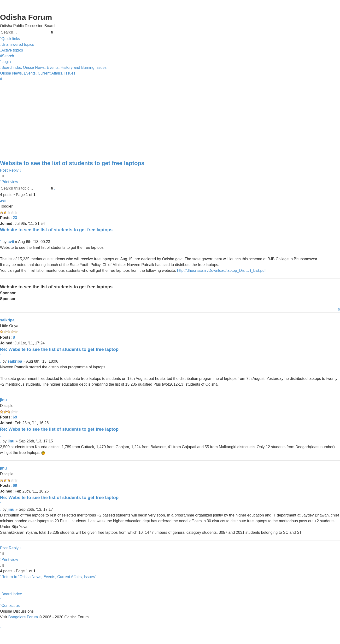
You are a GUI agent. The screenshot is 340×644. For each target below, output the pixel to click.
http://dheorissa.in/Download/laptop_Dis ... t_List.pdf (221, 270)
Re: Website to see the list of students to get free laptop (59, 349)
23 (15, 218)
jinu (3, 400)
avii (3, 200)
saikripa (7, 320)
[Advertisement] (144, 116)
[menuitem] (17, 45)
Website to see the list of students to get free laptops (72, 163)
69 (15, 417)
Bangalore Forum (23, 617)
